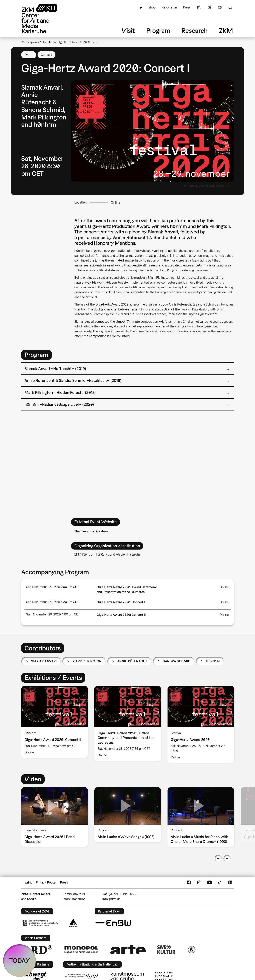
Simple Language (199, 7)
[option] (55, 722)
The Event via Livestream (92, 531)
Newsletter (169, 7)
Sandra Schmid (177, 661)
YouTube (209, 882)
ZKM (226, 30)
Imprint (27, 882)
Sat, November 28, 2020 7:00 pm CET (53, 587)
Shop (152, 7)
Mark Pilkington (87, 661)
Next (227, 858)
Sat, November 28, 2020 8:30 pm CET (53, 602)
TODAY (20, 960)
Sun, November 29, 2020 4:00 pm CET (53, 614)
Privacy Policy (46, 882)
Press (187, 7)
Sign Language (209, 7)
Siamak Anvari (44, 661)
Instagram (199, 882)
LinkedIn (230, 882)
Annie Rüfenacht (132, 661)
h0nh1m (213, 661)
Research (195, 30)
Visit (128, 30)
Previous (218, 858)
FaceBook (189, 882)
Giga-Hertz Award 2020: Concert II (121, 615)
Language (220, 7)
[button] (152, 131)
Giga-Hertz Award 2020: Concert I (121, 602)
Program (158, 30)
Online (116, 202)
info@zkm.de (111, 899)
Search (230, 7)
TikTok (220, 882)
